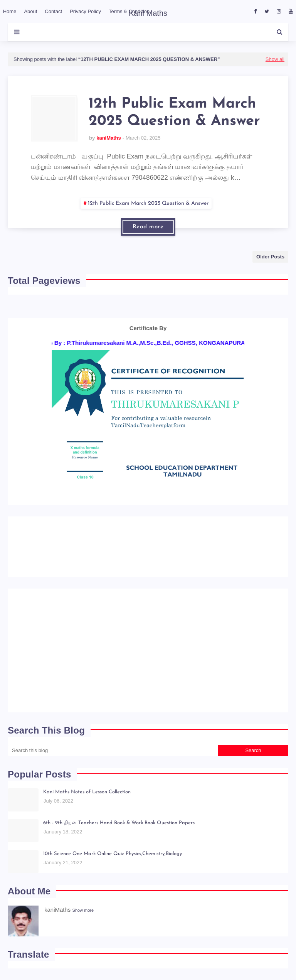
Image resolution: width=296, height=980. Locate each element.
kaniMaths (109, 138)
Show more (83, 910)
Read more (148, 227)
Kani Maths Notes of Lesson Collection (87, 792)
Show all (275, 59)
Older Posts (270, 257)
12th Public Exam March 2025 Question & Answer (174, 113)
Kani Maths (148, 13)
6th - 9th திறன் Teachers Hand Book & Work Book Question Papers (119, 823)
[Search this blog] (113, 751)
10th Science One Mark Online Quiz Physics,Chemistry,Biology (113, 854)
